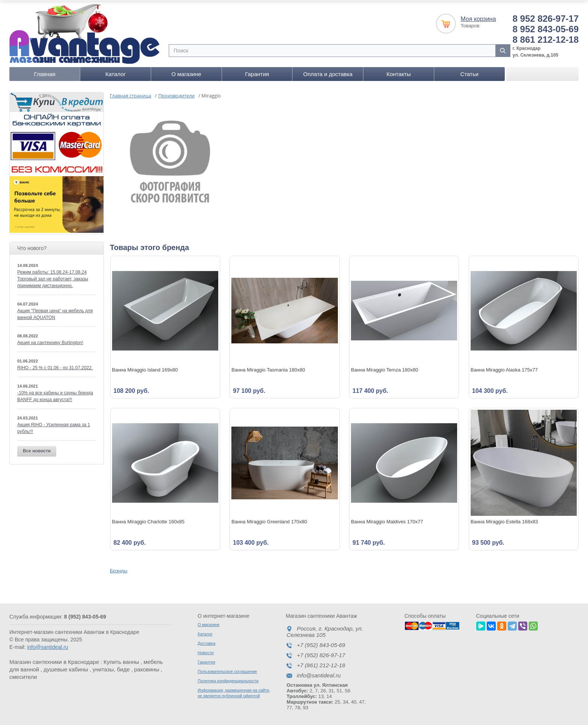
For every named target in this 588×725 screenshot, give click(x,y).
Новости (206, 652)
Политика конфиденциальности (228, 680)
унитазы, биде (111, 669)
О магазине (186, 74)
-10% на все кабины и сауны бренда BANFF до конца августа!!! (55, 396)
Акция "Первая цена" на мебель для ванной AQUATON (55, 314)
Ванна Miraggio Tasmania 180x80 (268, 369)
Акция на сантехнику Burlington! (50, 342)
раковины (147, 669)
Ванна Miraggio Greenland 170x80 (269, 521)
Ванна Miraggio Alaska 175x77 (504, 369)
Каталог (116, 74)
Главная (45, 74)
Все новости (37, 451)
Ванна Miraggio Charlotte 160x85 (148, 521)
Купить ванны (121, 661)
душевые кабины (66, 669)
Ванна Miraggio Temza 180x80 (385, 369)
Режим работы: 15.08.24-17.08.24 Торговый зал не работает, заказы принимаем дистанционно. (53, 279)
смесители (23, 676)
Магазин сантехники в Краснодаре (54, 661)
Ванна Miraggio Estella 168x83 (504, 521)
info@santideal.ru (47, 647)
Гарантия (257, 74)
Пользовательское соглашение (227, 671)
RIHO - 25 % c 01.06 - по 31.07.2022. (55, 367)
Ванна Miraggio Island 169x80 (145, 369)
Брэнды (119, 570)
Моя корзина (478, 19)
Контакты (398, 74)
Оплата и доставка (328, 74)
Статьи (470, 74)
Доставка (206, 643)
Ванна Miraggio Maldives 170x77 (387, 521)
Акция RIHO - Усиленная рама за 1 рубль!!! (54, 428)
